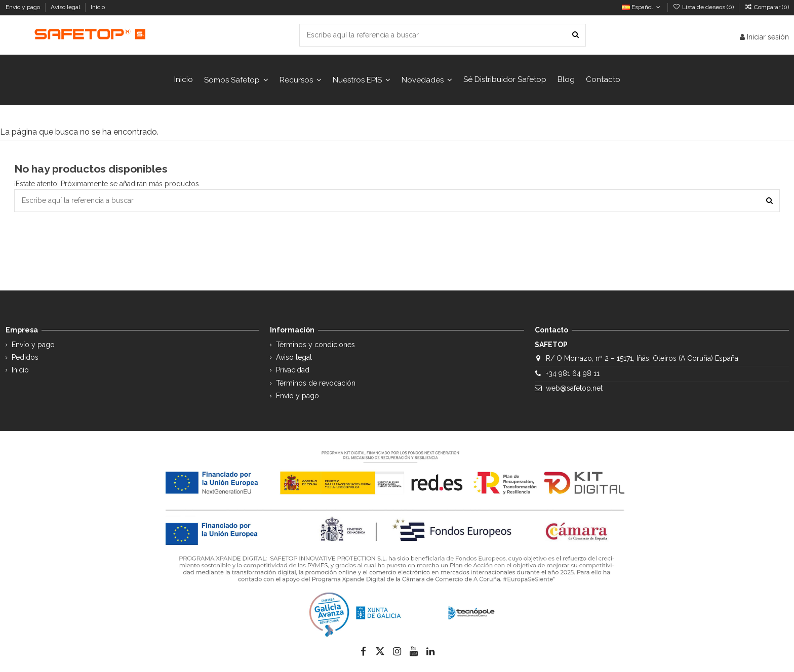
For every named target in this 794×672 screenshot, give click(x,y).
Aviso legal (66, 7)
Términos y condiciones (315, 345)
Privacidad (293, 370)
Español (642, 7)
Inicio (98, 7)
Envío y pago (24, 7)
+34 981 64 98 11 (573, 373)
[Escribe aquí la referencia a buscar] (575, 35)
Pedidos (25, 357)
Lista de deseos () (704, 7)
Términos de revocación (316, 383)
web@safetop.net (574, 388)
